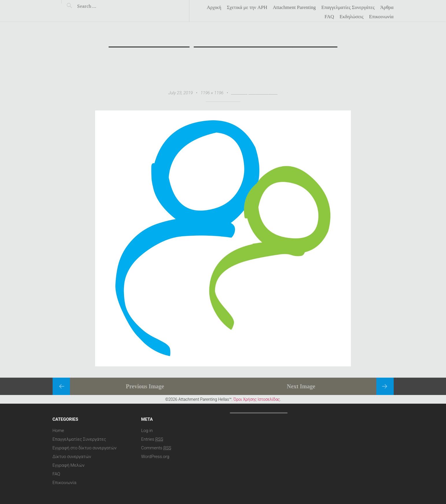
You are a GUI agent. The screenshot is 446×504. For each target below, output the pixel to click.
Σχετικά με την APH (247, 8)
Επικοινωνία (381, 17)
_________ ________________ (255, 93)
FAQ (329, 17)
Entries (152, 439)
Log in (147, 430)
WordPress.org (155, 456)
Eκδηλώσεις (352, 17)
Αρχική (214, 8)
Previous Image (145, 386)
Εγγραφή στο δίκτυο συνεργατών (85, 448)
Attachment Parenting (294, 8)
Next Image (301, 386)
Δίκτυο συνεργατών (72, 456)
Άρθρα (387, 8)
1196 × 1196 (212, 93)
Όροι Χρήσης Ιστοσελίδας (257, 399)
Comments (156, 448)
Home (58, 430)
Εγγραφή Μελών (69, 465)
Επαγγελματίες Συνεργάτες (348, 8)
